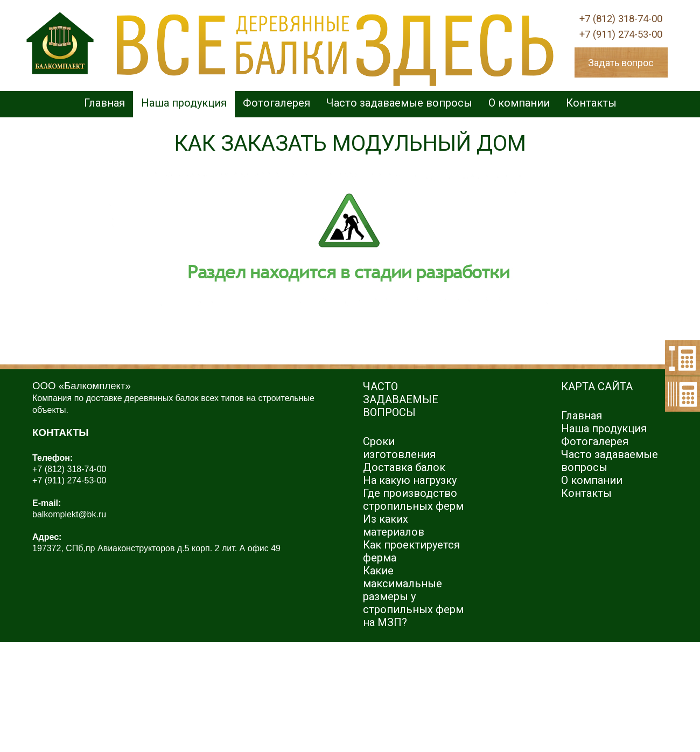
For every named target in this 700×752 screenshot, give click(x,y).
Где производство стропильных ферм (413, 500)
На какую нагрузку (410, 480)
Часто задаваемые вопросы (399, 103)
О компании (519, 103)
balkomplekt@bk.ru (69, 514)
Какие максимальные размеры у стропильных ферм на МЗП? (413, 596)
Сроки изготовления (399, 448)
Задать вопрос (621, 63)
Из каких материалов (394, 525)
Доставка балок (404, 467)
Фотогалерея (276, 103)
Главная (104, 103)
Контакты (591, 103)
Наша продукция (184, 103)
